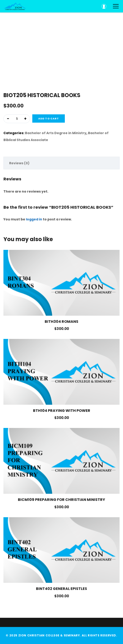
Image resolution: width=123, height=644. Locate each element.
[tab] (61, 163)
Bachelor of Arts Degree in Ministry (56, 133)
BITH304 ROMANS (61, 322)
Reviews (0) (19, 163)
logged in (34, 219)
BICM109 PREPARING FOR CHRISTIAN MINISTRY (61, 500)
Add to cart (49, 118)
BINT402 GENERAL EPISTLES (61, 589)
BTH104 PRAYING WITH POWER (62, 411)
